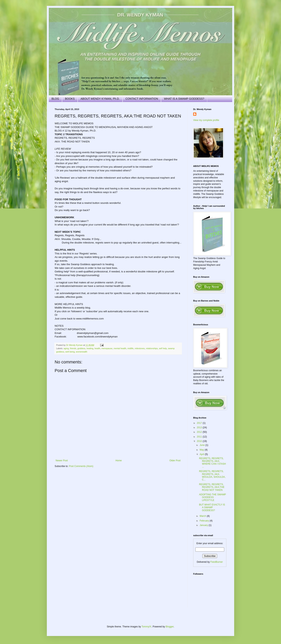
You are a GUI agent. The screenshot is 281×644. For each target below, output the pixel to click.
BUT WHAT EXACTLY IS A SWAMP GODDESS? (212, 508)
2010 (200, 441)
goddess (81, 348)
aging (66, 348)
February (205, 521)
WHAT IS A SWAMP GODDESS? (184, 99)
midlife (130, 348)
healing (90, 348)
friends (73, 348)
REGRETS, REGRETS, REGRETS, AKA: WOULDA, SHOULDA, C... (212, 475)
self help (163, 348)
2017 (200, 423)
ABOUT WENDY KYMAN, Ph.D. (100, 99)
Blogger (170, 627)
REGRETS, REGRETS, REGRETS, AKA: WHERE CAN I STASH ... (212, 463)
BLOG (55, 99)
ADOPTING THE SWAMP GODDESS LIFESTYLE (213, 497)
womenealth (82, 352)
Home (119, 461)
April (202, 454)
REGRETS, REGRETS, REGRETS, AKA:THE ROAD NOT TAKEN (212, 487)
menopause (107, 348)
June (202, 445)
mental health (120, 348)
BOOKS (70, 99)
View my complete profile (206, 120)
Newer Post (62, 461)
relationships (152, 348)
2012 (200, 432)
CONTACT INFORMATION (142, 99)
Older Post (175, 461)
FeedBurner (217, 562)
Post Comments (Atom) (81, 466)
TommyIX (146, 627)
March (203, 516)
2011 (200, 437)
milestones (140, 348)
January (204, 525)
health (97, 348)
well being (70, 352)
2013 (200, 428)
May (202, 450)
